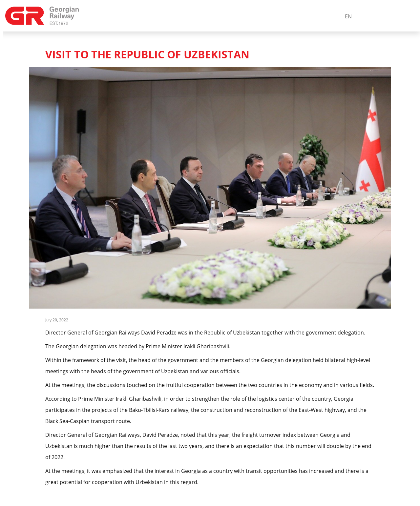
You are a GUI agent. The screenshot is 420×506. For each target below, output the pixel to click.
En (348, 16)
